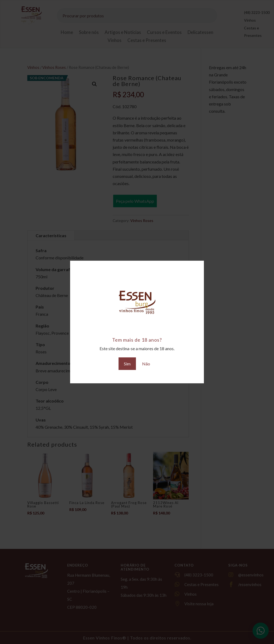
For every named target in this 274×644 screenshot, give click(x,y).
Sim (127, 364)
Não (146, 364)
